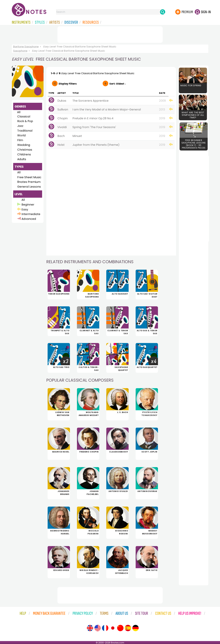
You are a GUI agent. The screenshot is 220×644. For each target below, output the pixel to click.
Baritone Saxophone (26, 47)
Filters (68, 84)
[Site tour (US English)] (98, 628)
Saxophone (20, 51)
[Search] (163, 12)
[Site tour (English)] (90, 628)
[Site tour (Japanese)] (113, 628)
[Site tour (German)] (135, 628)
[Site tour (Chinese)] (120, 628)
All (19, 112)
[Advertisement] (110, 34)
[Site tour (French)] (105, 628)
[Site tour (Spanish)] (128, 628)
